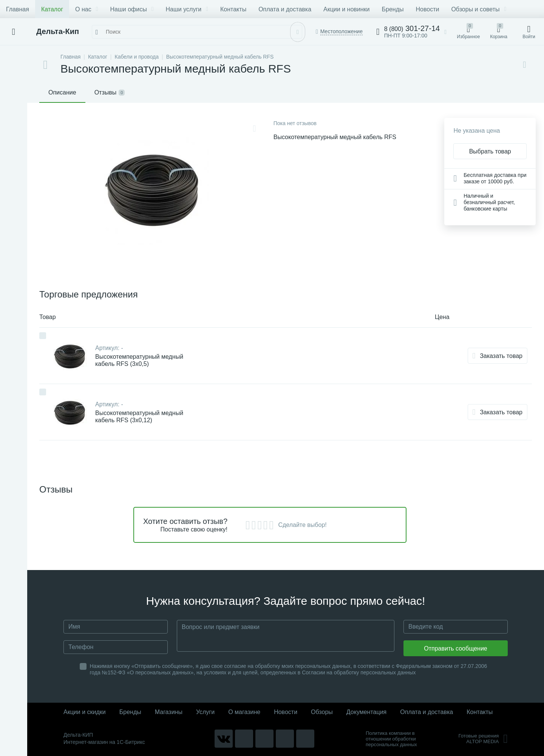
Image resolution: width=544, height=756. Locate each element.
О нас (87, 9)
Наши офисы (132, 9)
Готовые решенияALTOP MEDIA (483, 739)
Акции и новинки (346, 9)
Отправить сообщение (455, 648)
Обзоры (322, 712)
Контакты (233, 9)
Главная (18, 9)
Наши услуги (187, 9)
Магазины (169, 712)
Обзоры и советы (479, 9)
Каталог (52, 9)
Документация (366, 712)
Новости (427, 9)
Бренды (393, 9)
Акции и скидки (85, 712)
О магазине (244, 712)
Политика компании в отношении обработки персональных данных (391, 739)
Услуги (205, 712)
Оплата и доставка (285, 9)
